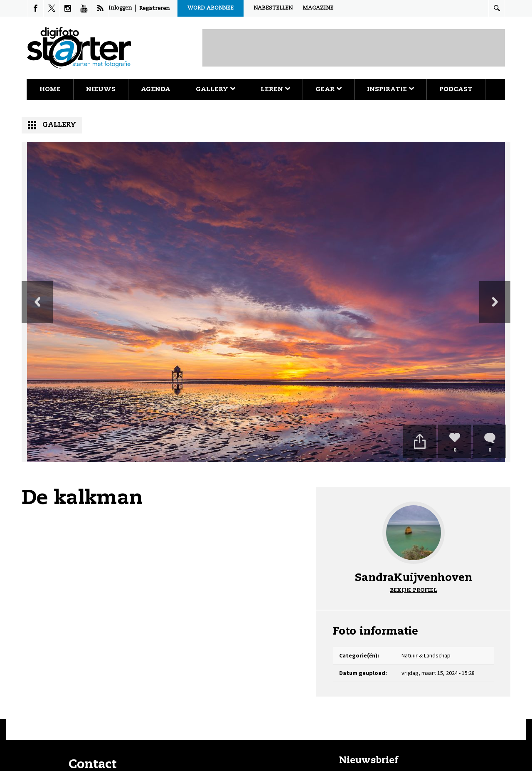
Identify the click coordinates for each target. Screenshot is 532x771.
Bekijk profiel (413, 590)
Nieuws (101, 89)
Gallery (216, 89)
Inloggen (120, 8)
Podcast (456, 89)
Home (50, 89)
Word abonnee (211, 8)
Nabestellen (273, 8)
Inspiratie (390, 89)
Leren (275, 89)
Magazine (318, 8)
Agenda (156, 89)
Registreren (154, 9)
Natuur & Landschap (426, 655)
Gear (329, 89)
